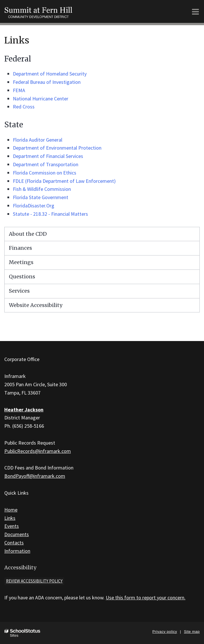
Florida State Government (41, 197)
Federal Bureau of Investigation (47, 82)
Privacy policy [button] (165, 632)
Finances (20, 248)
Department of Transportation (46, 164)
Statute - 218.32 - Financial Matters (50, 214)
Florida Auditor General (38, 140)
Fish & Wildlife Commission (42, 189)
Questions (22, 277)
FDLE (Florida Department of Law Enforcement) (64, 181)
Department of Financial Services (48, 156)
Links (10, 518)
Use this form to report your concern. (146, 598)
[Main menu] (195, 11)
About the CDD (28, 234)
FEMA (19, 90)
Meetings (21, 262)
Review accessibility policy (34, 581)
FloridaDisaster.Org (34, 206)
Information (17, 551)
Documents (17, 534)
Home (11, 510)
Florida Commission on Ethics (45, 173)
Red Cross (24, 107)
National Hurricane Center (41, 99)
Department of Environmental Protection (57, 148)
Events (12, 526)
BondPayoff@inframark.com (35, 476)
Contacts (14, 543)
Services (19, 291)
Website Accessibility (36, 305)
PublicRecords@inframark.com (38, 451)
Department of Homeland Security (50, 74)
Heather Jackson (24, 410)
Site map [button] (192, 632)
